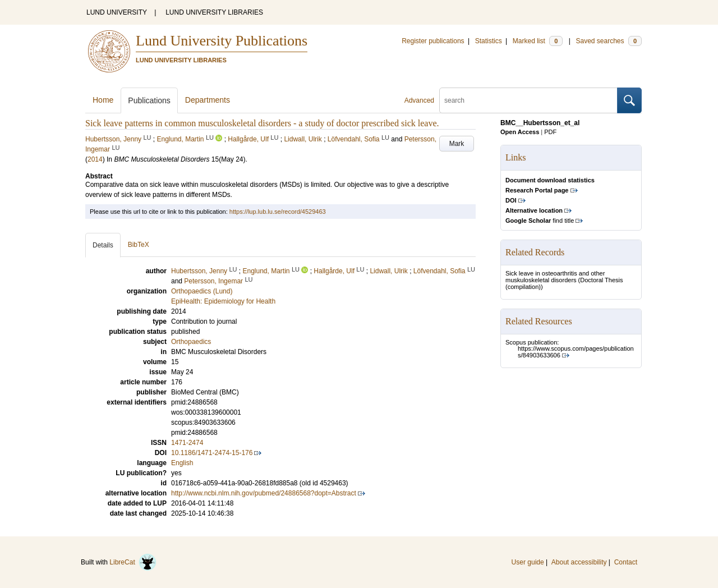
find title (540, 220)
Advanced (419, 100)
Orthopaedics (191, 342)
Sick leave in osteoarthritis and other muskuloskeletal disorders (555, 277)
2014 (95, 159)
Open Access (520, 132)
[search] (528, 100)
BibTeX (139, 245)
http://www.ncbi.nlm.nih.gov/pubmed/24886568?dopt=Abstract (264, 493)
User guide (528, 562)
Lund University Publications (222, 41)
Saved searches (609, 41)
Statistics (489, 41)
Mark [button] (457, 144)
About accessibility (579, 562)
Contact (626, 562)
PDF (550, 132)
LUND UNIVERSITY (117, 12)
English (182, 463)
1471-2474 (187, 443)
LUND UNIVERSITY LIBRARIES (214, 12)
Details (103, 245)
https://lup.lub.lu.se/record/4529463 (278, 212)
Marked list (538, 41)
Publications (149, 100)
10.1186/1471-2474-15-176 (212, 453)
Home (103, 100)
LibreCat (133, 562)
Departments (208, 100)
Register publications (433, 41)
